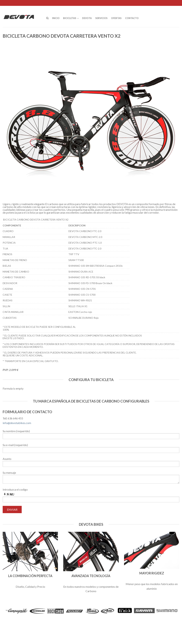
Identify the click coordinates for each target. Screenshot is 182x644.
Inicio (56, 18)
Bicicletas (70, 18)
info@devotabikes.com (17, 423)
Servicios (101, 18)
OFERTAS (116, 18)
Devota (87, 18)
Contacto (132, 18)
